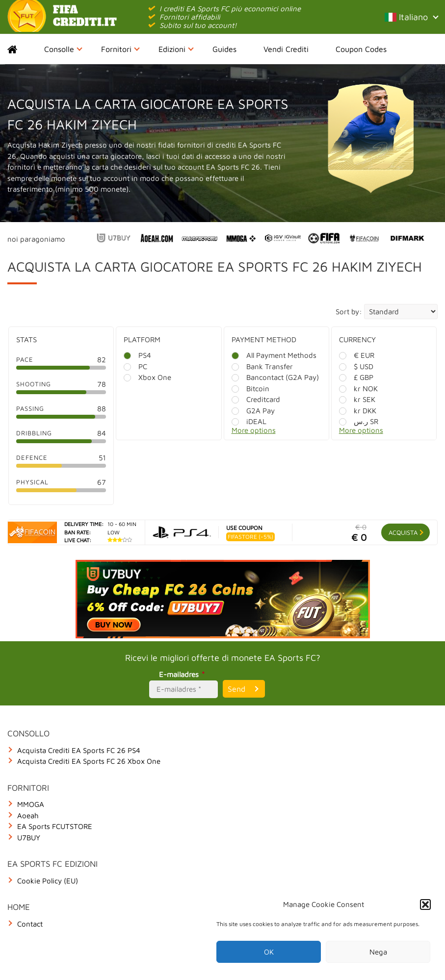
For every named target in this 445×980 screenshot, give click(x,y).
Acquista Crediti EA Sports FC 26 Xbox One (89, 761)
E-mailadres (183, 674)
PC (135, 366)
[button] (425, 905)
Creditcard (256, 399)
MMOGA (31, 804)
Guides (224, 49)
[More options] (284, 433)
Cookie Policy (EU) (48, 881)
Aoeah (28, 816)
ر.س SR (359, 421)
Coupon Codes (361, 49)
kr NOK (358, 389)
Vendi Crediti (286, 49)
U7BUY (29, 838)
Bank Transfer (262, 366)
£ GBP (356, 377)
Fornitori (120, 49)
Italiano (411, 17)
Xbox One (147, 377)
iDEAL (249, 421)
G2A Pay (253, 411)
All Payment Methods (274, 355)
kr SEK (357, 399)
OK (269, 952)
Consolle (63, 49)
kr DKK (358, 411)
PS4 (137, 355)
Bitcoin (250, 389)
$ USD (356, 366)
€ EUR (357, 355)
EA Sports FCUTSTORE (55, 826)
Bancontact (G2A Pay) (275, 377)
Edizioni (176, 49)
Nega (378, 952)
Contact (30, 924)
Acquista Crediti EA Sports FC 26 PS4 (79, 750)
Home (21, 49)
